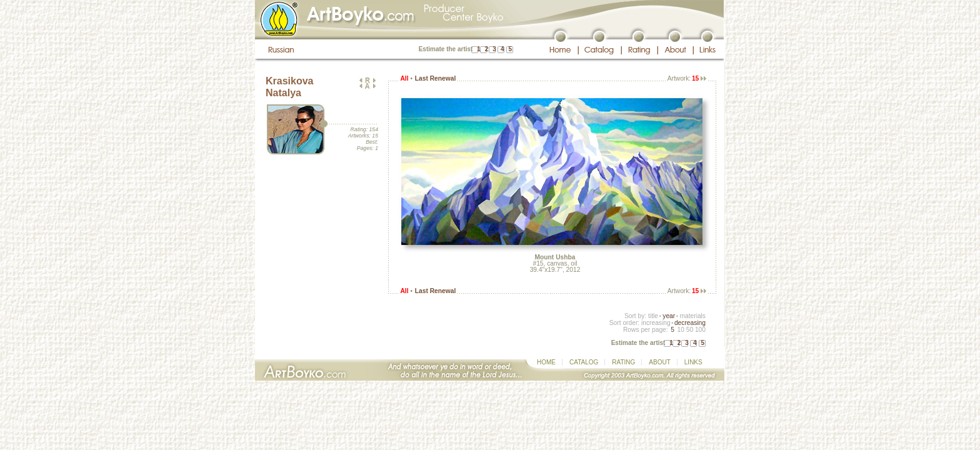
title (653, 316)
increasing (656, 323)
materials (692, 316)
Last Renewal (435, 78)
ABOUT (659, 362)
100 (700, 330)
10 (680, 330)
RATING (623, 362)
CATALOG (584, 362)
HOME (546, 362)
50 (690, 330)
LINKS (693, 362)
